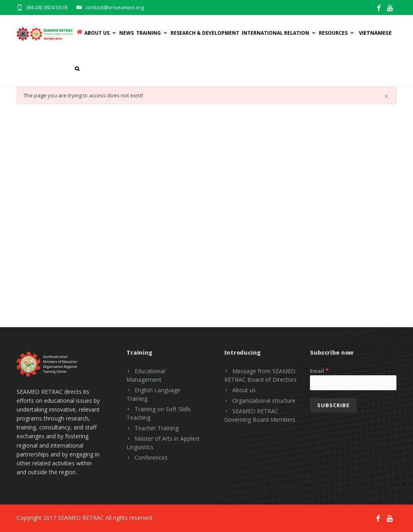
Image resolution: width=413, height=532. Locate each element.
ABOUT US (101, 33)
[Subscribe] (333, 405)
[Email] (353, 383)
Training (152, 33)
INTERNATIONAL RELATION (279, 33)
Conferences (151, 457)
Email (319, 370)
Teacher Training (157, 428)
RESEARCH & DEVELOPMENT (205, 33)
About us (244, 390)
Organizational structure (264, 401)
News (126, 33)
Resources (337, 33)
